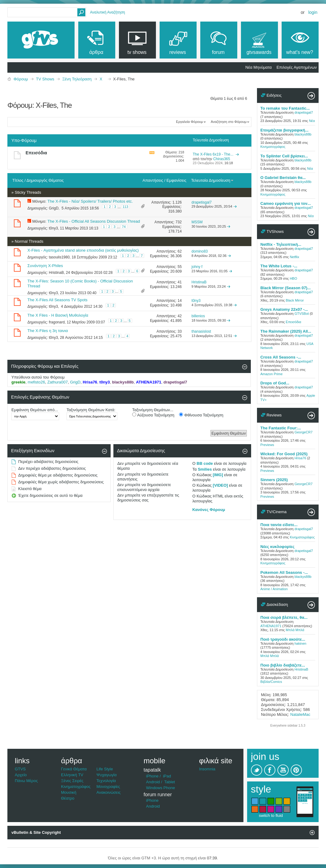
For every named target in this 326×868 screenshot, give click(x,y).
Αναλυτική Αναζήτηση (108, 12)
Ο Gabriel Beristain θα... (283, 178)
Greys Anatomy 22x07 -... (284, 309)
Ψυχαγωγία (107, 775)
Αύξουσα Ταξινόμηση (153, 415)
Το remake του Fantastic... (285, 108)
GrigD (53, 208)
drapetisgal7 (304, 112)
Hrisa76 (300, 458)
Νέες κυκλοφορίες (277, 547)
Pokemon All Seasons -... (284, 572)
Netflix (294, 257)
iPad (167, 776)
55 (179, 267)
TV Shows (45, 79)
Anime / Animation (274, 589)
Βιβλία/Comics (271, 682)
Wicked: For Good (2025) (284, 454)
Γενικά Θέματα (74, 769)
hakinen (301, 643)
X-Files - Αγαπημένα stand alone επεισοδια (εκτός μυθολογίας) (83, 250)
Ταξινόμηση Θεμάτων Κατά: (91, 410)
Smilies (205, 469)
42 (179, 316)
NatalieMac (300, 714)
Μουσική (69, 792)
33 (179, 331)
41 (179, 282)
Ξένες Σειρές (72, 781)
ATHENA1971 (271, 626)
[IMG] (218, 475)
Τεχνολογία (106, 781)
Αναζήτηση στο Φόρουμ (229, 122)
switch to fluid (271, 815)
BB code (205, 463)
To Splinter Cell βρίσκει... (284, 156)
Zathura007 (57, 382)
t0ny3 (53, 228)
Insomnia (207, 769)
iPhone (152, 776)
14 (179, 301)
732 (179, 222)
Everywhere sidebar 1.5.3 (288, 726)
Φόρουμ (21, 79)
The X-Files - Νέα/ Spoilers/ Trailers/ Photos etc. (90, 201)
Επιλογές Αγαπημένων (297, 67)
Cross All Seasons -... (281, 357)
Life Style (105, 769)
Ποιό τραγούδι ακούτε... (283, 639)
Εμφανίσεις (176, 180)
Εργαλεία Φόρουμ (189, 122)
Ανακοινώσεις (109, 792)
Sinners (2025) (274, 480)
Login (313, 12)
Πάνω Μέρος (26, 781)
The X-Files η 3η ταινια (48, 331)
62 (179, 251)
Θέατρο (68, 798)
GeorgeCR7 (304, 432)
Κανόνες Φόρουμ (209, 510)
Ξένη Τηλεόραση (77, 79)
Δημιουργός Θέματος (45, 180)
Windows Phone (161, 788)
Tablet (170, 782)
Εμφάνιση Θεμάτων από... (35, 410)
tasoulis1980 (59, 257)
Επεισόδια (36, 153)
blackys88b (303, 134)
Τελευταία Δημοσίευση (212, 180)
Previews (267, 445)
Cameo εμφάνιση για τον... (286, 203)
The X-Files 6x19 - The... (213, 154)
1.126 (177, 202)
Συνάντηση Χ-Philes (45, 266)
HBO (293, 278)
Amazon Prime (271, 374)
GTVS (20, 769)
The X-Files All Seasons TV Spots (57, 300)
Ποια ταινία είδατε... (279, 525)
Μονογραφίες (108, 787)
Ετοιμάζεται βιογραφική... (284, 130)
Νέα (312, 121)
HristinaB (56, 273)
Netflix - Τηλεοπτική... (281, 244)
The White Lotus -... (279, 266)
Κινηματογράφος (273, 147)
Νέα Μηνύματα (258, 67)
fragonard (57, 322)
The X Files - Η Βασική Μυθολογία (58, 315)
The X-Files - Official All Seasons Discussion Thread (94, 221)
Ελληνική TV (72, 775)
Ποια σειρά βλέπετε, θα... (284, 617)
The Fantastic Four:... (281, 428)
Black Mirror (295, 300)
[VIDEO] (220, 485)
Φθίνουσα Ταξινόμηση (201, 415)
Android (153, 782)
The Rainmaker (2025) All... (286, 331)
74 (124, 227)
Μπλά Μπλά (295, 630)
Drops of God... (275, 383)
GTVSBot (302, 314)
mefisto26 (36, 382)
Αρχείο (21, 775)
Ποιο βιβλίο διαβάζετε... (283, 665)
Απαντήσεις (153, 180)
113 (125, 207)
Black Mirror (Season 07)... (285, 288)
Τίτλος (18, 180)
